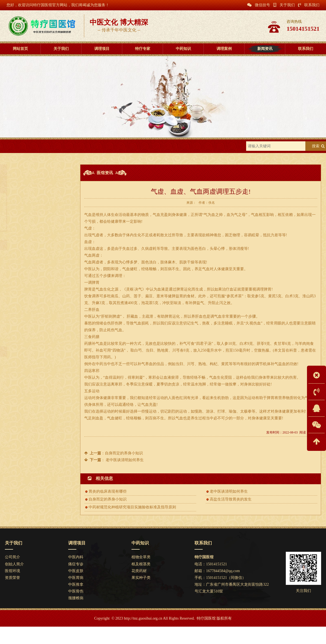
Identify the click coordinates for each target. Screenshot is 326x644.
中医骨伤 (76, 591)
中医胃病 (76, 578)
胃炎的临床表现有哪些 (29, 265)
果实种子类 (141, 578)
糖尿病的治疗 (22, 290)
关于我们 (284, 5)
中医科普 (37, 224)
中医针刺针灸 (22, 273)
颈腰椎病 (76, 598)
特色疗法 (37, 200)
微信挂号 (259, 5)
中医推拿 (76, 584)
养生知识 (37, 212)
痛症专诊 (76, 564)
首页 (27, 146)
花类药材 (139, 571)
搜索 (316, 146)
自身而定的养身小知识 (29, 315)
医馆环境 (12, 571)
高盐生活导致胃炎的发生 (231, 499)
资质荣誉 (12, 578)
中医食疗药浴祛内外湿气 (31, 332)
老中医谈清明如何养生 (125, 460)
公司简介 (12, 557)
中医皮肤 (76, 571)
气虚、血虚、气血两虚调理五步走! (38, 307)
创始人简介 (14, 564)
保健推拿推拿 (22, 298)
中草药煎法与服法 (25, 323)
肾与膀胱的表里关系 (27, 256)
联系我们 (309, 5)
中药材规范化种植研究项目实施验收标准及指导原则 (52, 281)
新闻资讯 (45, 146)
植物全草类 (141, 557)
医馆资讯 (67, 146)
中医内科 (76, 557)
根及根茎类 (141, 564)
